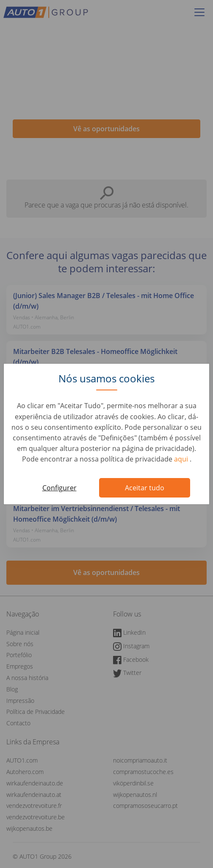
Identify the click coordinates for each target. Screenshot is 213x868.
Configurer (59, 488)
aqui (182, 459)
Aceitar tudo (145, 488)
